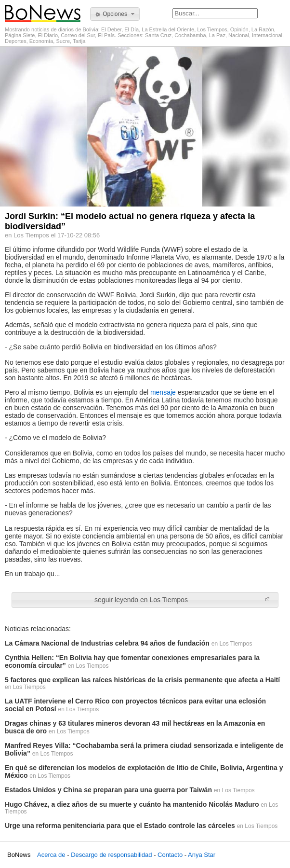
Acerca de (51, 855)
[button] (115, 14)
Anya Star (202, 855)
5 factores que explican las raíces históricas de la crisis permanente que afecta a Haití (142, 680)
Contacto (170, 855)
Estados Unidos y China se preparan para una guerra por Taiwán (108, 790)
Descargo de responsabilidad (111, 855)
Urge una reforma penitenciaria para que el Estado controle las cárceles (120, 826)
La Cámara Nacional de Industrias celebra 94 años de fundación (107, 643)
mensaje (164, 392)
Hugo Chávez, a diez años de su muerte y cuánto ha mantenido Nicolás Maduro (132, 804)
